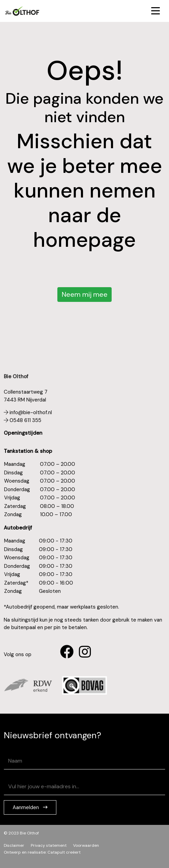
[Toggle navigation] (156, 11)
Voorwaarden (86, 845)
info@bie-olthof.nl (28, 412)
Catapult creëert (64, 852)
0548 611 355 (23, 420)
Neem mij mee (85, 294)
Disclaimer (14, 845)
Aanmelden (26, 807)
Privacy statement (49, 845)
